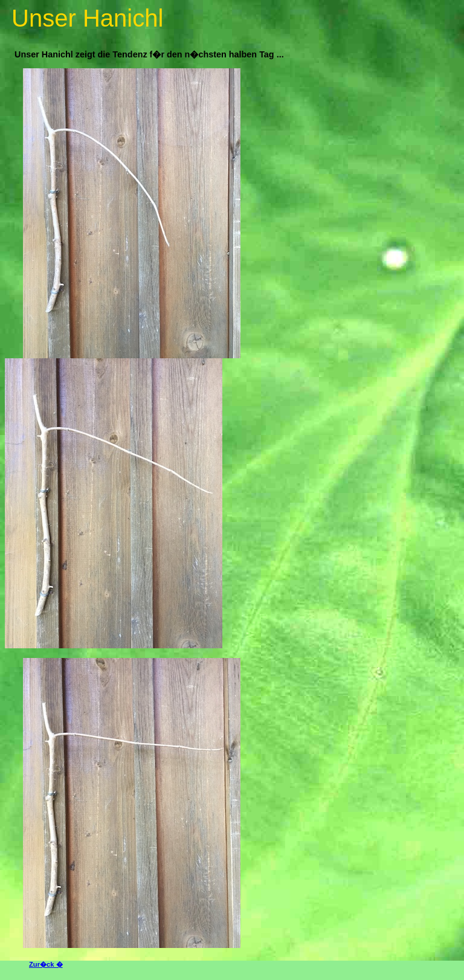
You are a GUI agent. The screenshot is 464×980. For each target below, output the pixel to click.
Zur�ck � (46, 964)
